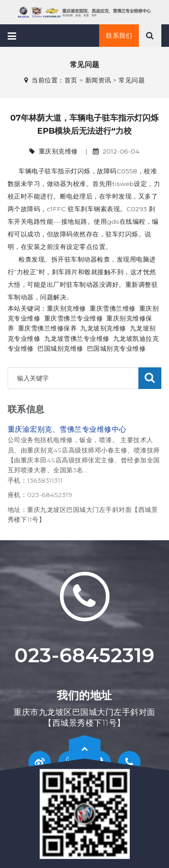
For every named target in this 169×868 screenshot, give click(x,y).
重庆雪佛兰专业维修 (74, 318)
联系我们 (119, 36)
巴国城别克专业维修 (116, 348)
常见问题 (132, 80)
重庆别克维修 (66, 308)
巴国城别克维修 (60, 348)
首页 (71, 80)
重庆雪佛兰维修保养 (48, 328)
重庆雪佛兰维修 (113, 308)
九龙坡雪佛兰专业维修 (77, 339)
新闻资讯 (98, 80)
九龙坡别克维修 (103, 328)
